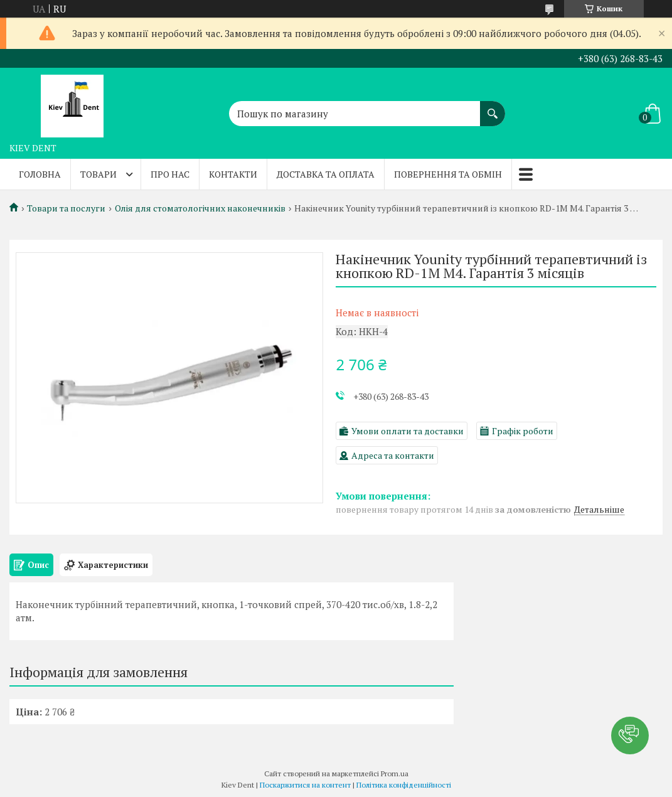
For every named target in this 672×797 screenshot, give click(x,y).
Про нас (170, 174)
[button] (630, 735)
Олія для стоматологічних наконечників (200, 208)
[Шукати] (493, 107)
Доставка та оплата (326, 174)
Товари (99, 174)
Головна (40, 174)
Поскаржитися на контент (305, 785)
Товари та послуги (66, 208)
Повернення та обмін (448, 174)
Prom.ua (395, 773)
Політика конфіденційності (404, 785)
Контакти (233, 174)
